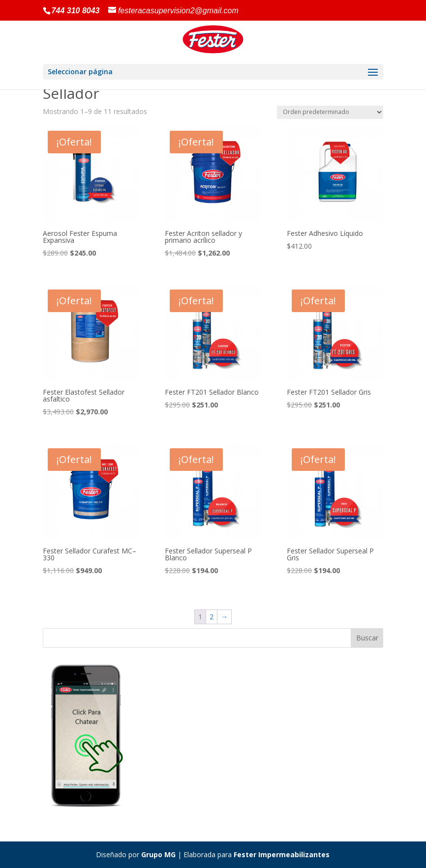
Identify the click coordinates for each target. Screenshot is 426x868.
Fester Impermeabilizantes (282, 854)
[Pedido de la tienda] (330, 112)
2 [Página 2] (212, 617)
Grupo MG (158, 854)
